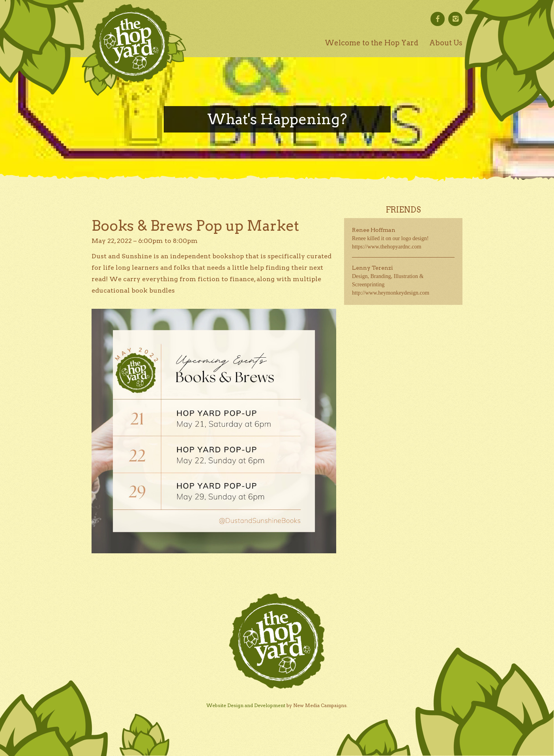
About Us (446, 43)
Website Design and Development (246, 705)
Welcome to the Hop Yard (372, 43)
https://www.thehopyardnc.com (387, 247)
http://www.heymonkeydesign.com (391, 293)
